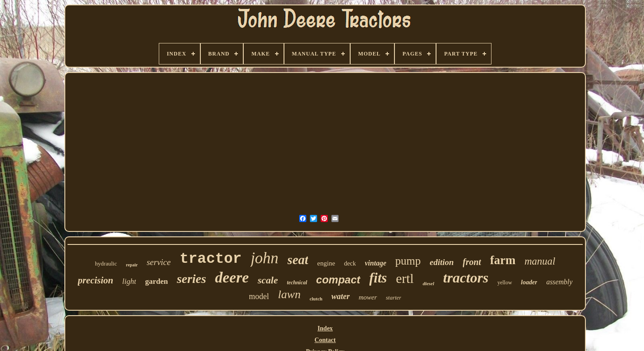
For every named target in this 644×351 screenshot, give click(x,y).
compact (338, 280)
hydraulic (106, 263)
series (191, 279)
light (129, 281)
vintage (376, 263)
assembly (559, 282)
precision (95, 280)
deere (232, 277)
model (259, 296)
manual (540, 261)
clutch (316, 299)
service (159, 262)
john (264, 258)
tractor (211, 259)
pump (408, 261)
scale (268, 280)
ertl (405, 278)
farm (503, 260)
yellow (505, 283)
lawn (290, 294)
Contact (325, 340)
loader (529, 282)
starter (394, 297)
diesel (428, 283)
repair (131, 265)
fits (378, 278)
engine (326, 263)
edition (442, 262)
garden (156, 281)
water (341, 296)
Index (325, 328)
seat (298, 260)
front (472, 262)
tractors (466, 278)
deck (350, 263)
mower (368, 297)
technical (297, 283)
